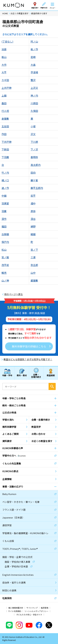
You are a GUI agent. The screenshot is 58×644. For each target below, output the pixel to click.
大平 (4, 72)
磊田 (4, 103)
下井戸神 (6, 142)
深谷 (33, 219)
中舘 (4, 196)
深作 (4, 219)
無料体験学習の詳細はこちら (29, 346)
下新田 (5, 149)
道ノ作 (5, 188)
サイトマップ (32, 608)
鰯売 (4, 273)
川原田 (34, 103)
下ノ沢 (34, 149)
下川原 (34, 142)
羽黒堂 (5, 203)
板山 (4, 57)
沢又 (33, 134)
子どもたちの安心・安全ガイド (29, 615)
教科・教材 (22, 375)
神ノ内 (34, 95)
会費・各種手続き (36, 376)
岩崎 (33, 57)
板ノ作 (34, 49)
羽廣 (4, 211)
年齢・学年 (7, 375)
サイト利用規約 (15, 611)
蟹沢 (33, 80)
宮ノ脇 (5, 257)
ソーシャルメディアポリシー (36, 611)
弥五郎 (34, 265)
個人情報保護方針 (16, 608)
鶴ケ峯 (34, 180)
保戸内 (5, 242)
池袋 (4, 49)
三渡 (33, 257)
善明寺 (34, 157)
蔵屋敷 (34, 280)
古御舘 (5, 234)
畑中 (33, 203)
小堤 (33, 126)
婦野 (33, 226)
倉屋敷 (5, 119)
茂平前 (5, 265)
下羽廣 (5, 157)
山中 (33, 273)
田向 (33, 173)
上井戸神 (6, 88)
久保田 (34, 111)
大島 (33, 65)
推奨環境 (45, 608)
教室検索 (51, 375)
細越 (33, 234)
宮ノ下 (34, 250)
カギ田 (5, 80)
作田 (4, 134)
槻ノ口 (5, 180)
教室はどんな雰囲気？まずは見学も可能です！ (28, 359)
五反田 (5, 126)
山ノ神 (5, 280)
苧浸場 (34, 72)
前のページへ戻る (14, 294)
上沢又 (34, 88)
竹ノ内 (5, 173)
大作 (4, 65)
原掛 (33, 211)
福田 (4, 226)
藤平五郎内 (37, 188)
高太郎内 (36, 165)
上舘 (4, 95)
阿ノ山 (34, 41)
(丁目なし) (7, 41)
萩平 (33, 196)
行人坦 (5, 111)
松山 (4, 250)
